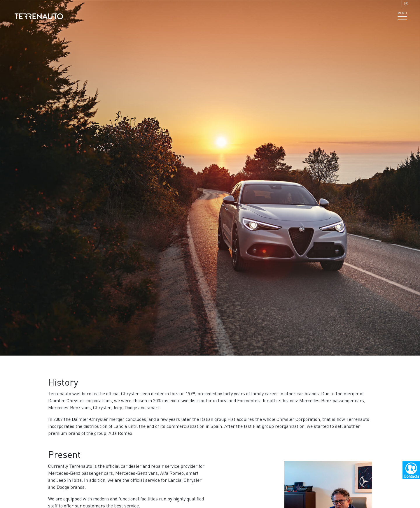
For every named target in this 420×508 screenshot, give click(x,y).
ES (406, 4)
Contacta (411, 476)
